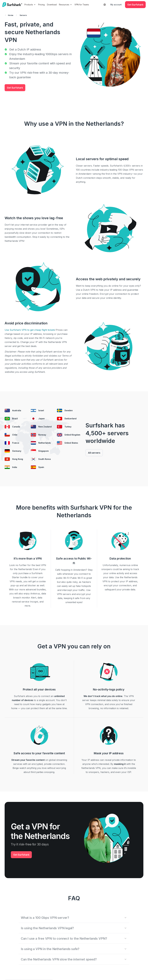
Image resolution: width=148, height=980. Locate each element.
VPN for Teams (82, 5)
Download (52, 5)
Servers (23, 15)
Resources (66, 5)
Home (9, 15)
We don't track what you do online (103, 696)
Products (30, 5)
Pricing (41, 5)
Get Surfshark (15, 88)
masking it (120, 764)
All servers (94, 453)
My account (116, 5)
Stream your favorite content (28, 760)
